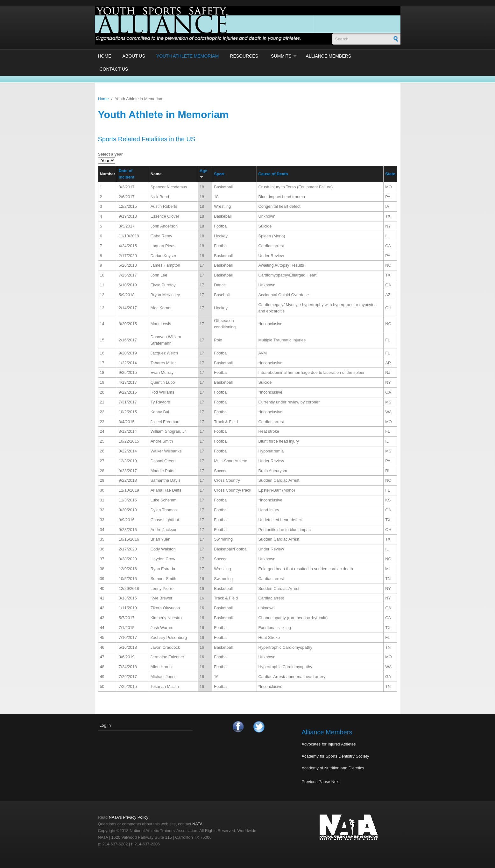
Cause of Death (273, 174)
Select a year (110, 154)
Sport (219, 174)
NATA (197, 824)
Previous (310, 782)
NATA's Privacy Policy (129, 817)
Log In (105, 725)
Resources (244, 56)
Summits (281, 56)
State (390, 174)
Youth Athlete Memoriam (188, 56)
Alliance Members (329, 56)
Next (336, 782)
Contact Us (114, 69)
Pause (324, 782)
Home (105, 56)
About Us (134, 56)
